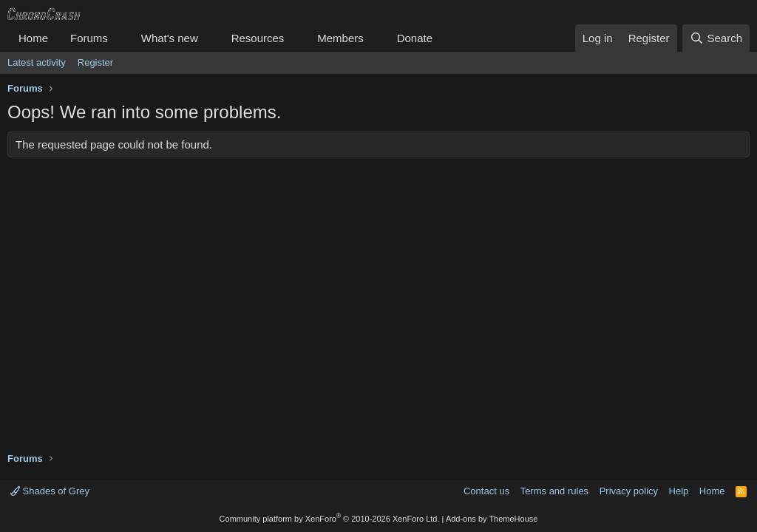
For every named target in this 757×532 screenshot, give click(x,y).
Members (340, 38)
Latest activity (37, 62)
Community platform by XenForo (330, 519)
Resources (258, 38)
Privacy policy (629, 491)
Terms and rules (554, 491)
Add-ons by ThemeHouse (492, 519)
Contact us (486, 491)
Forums (89, 38)
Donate (415, 38)
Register (95, 62)
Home (33, 38)
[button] (120, 38)
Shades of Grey (50, 491)
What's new (170, 38)
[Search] (716, 38)
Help (679, 491)
